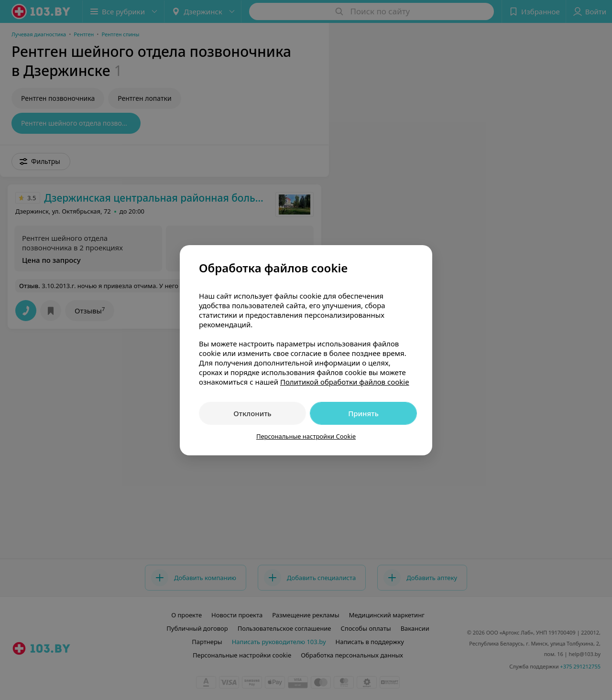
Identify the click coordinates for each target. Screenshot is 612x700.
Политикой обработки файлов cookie (345, 382)
